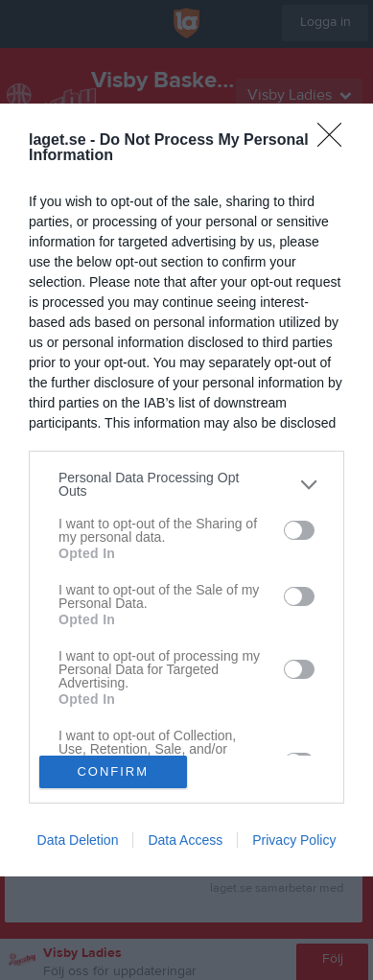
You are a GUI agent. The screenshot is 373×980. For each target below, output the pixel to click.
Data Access (185, 840)
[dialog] (186, 490)
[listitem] (186, 484)
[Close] (336, 141)
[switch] (299, 530)
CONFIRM (113, 771)
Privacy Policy (294, 840)
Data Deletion (78, 840)
